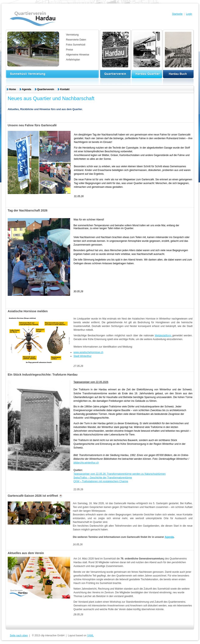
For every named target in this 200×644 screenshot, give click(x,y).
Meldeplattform (164, 336)
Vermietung (72, 35)
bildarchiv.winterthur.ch (86, 463)
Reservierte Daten (76, 40)
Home (12, 89)
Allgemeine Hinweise (78, 55)
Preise (70, 50)
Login (189, 14)
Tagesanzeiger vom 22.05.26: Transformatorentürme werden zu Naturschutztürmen (120, 474)
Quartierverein (46, 89)
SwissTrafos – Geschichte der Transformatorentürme (103, 478)
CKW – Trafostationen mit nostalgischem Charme (101, 481)
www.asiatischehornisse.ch (88, 352)
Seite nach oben (19, 635)
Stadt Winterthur (83, 356)
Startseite (177, 14)
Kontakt (65, 89)
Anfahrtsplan (73, 60)
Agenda (26, 89)
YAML (90, 635)
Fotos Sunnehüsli (76, 45)
